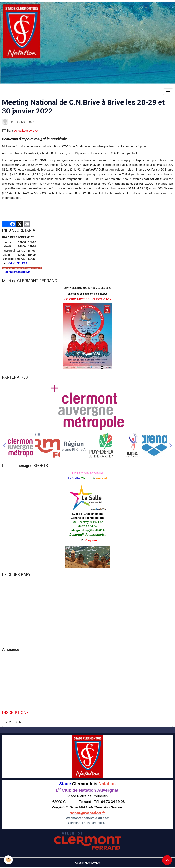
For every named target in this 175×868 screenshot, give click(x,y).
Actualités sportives (26, 131)
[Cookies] (8, 860)
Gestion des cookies (87, 863)
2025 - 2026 (13, 722)
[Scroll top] (167, 860)
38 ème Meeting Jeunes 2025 (87, 299)
